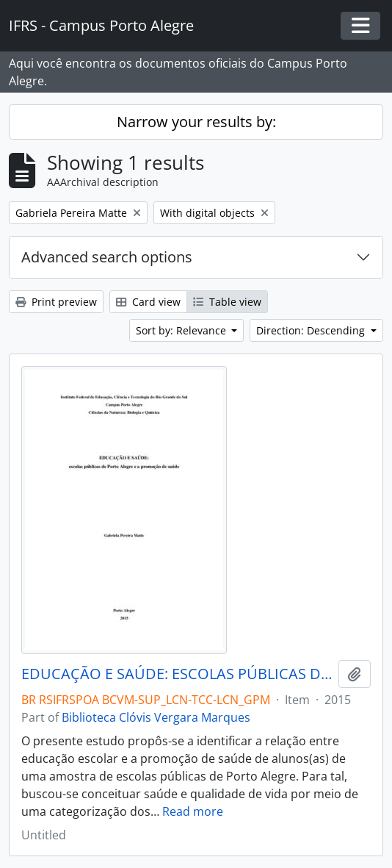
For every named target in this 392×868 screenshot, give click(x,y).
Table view (227, 302)
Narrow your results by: (196, 122)
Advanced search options (107, 257)
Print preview (56, 302)
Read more (193, 811)
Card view (148, 302)
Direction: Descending (312, 330)
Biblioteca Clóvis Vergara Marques (156, 717)
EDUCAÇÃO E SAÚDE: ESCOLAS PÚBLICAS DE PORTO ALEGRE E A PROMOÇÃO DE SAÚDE (177, 674)
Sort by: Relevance (182, 330)
